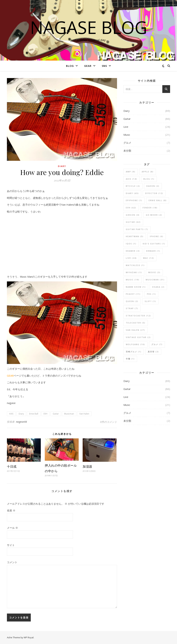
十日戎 (12, 466)
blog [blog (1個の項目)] (149, 179)
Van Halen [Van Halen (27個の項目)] (135, 330)
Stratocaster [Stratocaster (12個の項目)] (138, 316)
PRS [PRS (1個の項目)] (151, 294)
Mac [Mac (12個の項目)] (149, 258)
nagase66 (22, 422)
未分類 (127, 151)
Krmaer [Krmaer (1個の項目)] (153, 251)
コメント (12, 562)
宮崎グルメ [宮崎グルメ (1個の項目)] (134, 352)
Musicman (69, 414)
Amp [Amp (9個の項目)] (131, 172)
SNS (104, 66)
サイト (11, 545)
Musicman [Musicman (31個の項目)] (155, 280)
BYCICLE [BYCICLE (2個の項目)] (133, 186)
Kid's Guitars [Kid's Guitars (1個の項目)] (154, 244)
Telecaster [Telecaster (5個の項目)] (136, 323)
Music (127, 135)
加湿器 (87, 466)
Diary (62, 166)
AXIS (11, 414)
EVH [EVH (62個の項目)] (131, 208)
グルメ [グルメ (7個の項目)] (157, 344)
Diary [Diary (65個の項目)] (132, 193)
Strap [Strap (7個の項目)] (132, 308)
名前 (11, 510)
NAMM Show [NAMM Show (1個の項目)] (136, 287)
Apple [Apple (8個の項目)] (148, 172)
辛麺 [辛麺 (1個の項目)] (130, 359)
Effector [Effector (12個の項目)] (154, 193)
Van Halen (84, 414)
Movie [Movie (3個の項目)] (154, 272)
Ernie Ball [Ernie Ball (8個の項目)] (158, 200)
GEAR (88, 66)
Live (126, 127)
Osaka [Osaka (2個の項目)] (158, 287)
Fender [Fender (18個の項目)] (150, 208)
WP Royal (29, 637)
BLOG (70, 66)
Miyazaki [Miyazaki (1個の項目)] (134, 272)
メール (12, 528)
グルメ (127, 143)
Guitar (56, 414)
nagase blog (89, 27)
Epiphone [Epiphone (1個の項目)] (134, 200)
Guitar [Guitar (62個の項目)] (133, 222)
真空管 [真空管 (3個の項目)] (153, 352)
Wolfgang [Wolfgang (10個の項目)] (135, 344)
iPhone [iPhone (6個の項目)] (157, 236)
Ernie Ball (34, 414)
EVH (45, 414)
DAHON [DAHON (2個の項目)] (153, 186)
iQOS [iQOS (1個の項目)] (131, 244)
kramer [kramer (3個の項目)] (133, 251)
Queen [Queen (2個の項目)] (132, 301)
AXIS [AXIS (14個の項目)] (131, 179)
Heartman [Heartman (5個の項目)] (135, 236)
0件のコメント (109, 422)
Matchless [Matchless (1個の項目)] (135, 265)
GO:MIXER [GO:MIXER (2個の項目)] (154, 215)
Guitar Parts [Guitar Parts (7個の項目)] (137, 229)
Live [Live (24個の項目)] (131, 258)
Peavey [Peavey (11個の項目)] (133, 294)
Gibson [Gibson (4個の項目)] (133, 215)
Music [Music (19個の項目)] (133, 280)
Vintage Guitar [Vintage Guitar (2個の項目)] (138, 337)
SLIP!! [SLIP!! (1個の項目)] (150, 301)
